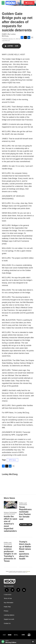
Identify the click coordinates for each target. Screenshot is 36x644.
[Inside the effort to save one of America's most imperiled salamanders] (11, 505)
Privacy (6, 611)
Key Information (9, 603)
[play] (3, 642)
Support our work (9, 619)
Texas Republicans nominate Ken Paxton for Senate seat (25, 513)
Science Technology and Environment (10, 513)
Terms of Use (8, 598)
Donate (30, 3)
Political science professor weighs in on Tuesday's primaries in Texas (10, 554)
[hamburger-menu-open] (3, 3)
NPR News (12, 460)
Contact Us (7, 623)
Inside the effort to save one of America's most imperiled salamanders (10, 524)
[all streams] (33, 642)
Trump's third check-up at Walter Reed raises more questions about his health (25, 550)
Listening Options (9, 615)
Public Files (7, 607)
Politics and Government (23, 504)
